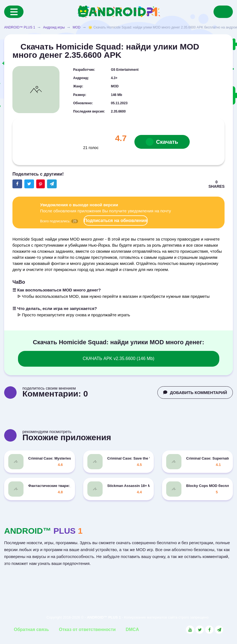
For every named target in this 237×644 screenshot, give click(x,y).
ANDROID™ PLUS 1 (20, 27)
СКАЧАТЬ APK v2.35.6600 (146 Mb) (118, 358)
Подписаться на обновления (116, 221)
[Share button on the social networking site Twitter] (29, 184)
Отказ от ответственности (87, 629)
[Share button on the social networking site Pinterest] (41, 184)
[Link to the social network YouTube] (190, 630)
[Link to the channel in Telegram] (219, 630)
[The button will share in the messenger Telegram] (52, 184)
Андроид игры (54, 27)
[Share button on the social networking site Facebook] (17, 184)
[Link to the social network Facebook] (209, 630)
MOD (77, 27)
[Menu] (14, 12)
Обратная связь (31, 629)
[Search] (223, 12)
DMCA (132, 629)
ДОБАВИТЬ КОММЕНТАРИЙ (195, 393)
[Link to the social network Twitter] (200, 630)
